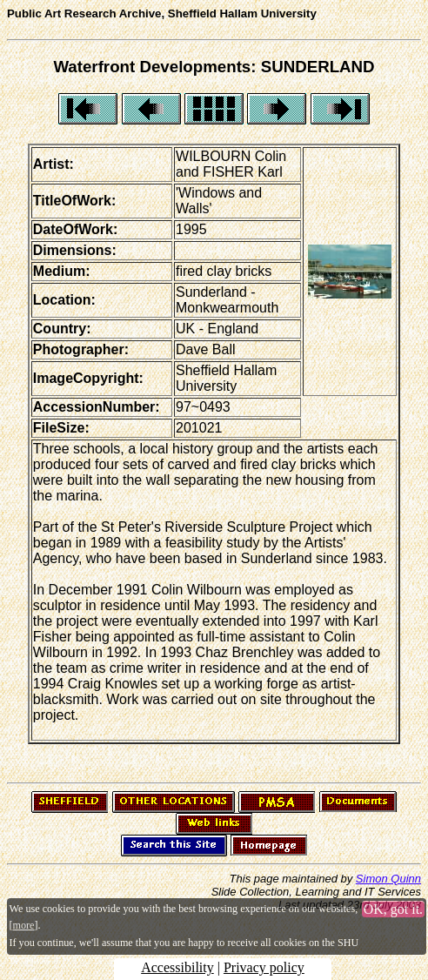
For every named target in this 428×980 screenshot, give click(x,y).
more (24, 925)
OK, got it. (393, 909)
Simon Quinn (388, 879)
